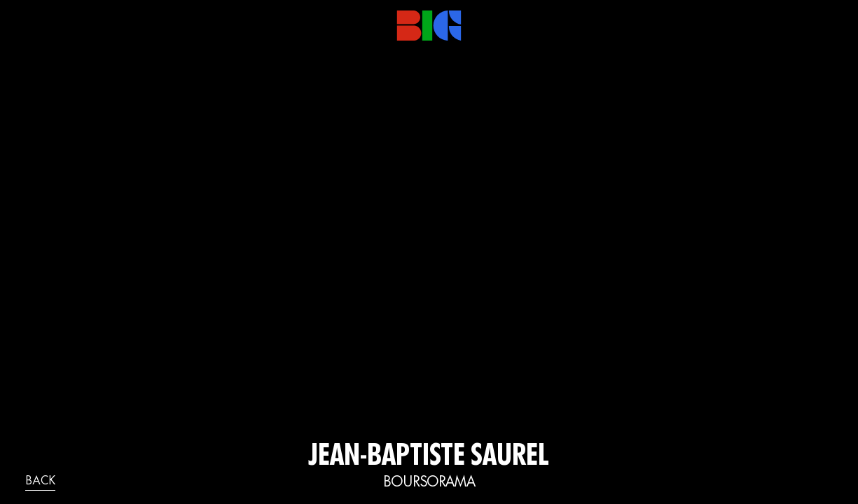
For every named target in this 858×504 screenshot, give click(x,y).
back (40, 482)
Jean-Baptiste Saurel (429, 458)
